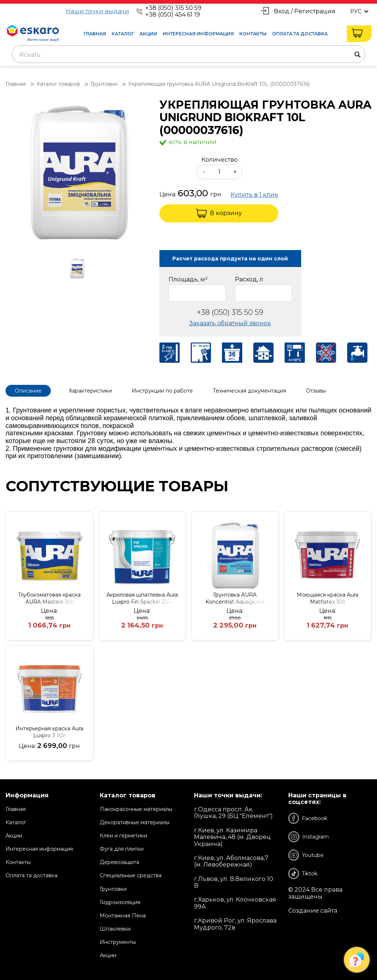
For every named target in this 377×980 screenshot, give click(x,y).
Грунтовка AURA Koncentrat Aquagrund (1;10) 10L (235, 598)
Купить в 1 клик (254, 195)
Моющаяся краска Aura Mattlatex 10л (327, 598)
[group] (79, 173)
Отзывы (316, 391)
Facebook (308, 818)
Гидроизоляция (120, 902)
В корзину (219, 213)
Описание (28, 391)
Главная (95, 34)
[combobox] (188, 54)
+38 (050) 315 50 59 (173, 8)
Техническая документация (249, 391)
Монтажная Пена (123, 916)
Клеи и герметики (124, 836)
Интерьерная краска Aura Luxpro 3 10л (49, 732)
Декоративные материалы (135, 822)
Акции (148, 34)
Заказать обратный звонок (230, 323)
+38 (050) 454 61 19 (173, 15)
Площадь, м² (188, 280)
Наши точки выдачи (98, 11)
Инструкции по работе (162, 391)
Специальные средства (131, 875)
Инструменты (118, 942)
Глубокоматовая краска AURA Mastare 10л (50, 598)
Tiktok (303, 874)
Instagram (309, 837)
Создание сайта (313, 911)
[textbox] (188, 55)
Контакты (253, 34)
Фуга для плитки (122, 849)
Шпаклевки (115, 929)
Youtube (306, 855)
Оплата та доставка (300, 34)
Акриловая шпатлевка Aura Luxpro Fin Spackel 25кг (142, 598)
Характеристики (90, 391)
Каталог (123, 34)
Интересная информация (198, 34)
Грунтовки (113, 889)
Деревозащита (119, 862)
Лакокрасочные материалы (136, 809)
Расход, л (249, 280)
